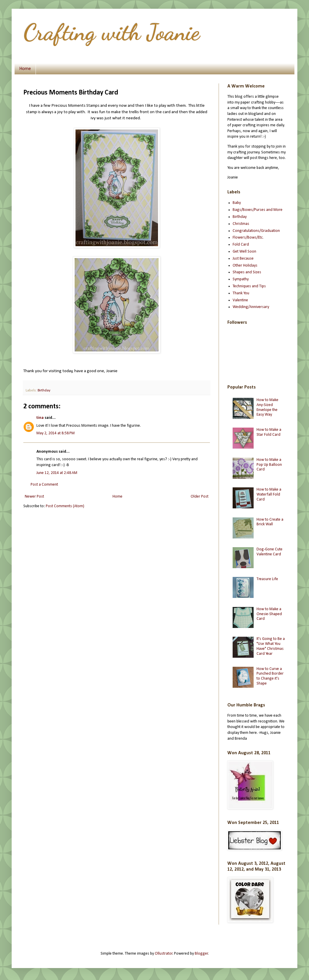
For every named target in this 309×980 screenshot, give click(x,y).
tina (40, 418)
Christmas (241, 224)
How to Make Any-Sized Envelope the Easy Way (267, 407)
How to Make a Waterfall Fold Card (269, 495)
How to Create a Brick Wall (270, 522)
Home (25, 69)
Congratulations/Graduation (256, 231)
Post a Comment (44, 485)
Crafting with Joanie (112, 32)
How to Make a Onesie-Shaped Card (269, 614)
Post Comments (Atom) (65, 506)
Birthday (44, 391)
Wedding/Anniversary (251, 307)
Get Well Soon (244, 252)
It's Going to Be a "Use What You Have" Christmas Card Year (271, 646)
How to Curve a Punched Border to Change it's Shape (270, 676)
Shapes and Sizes (247, 272)
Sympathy (241, 279)
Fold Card (241, 245)
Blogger (201, 954)
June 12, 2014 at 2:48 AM (57, 473)
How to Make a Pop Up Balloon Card (269, 465)
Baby (237, 203)
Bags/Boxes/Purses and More (258, 210)
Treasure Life (267, 579)
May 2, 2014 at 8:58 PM (56, 433)
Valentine (240, 300)
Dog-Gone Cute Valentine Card (270, 552)
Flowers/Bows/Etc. (248, 238)
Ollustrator (164, 954)
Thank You (241, 293)
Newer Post (34, 497)
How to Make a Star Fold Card (269, 432)
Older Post (200, 497)
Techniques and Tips (249, 286)
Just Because (243, 259)
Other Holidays (245, 266)
